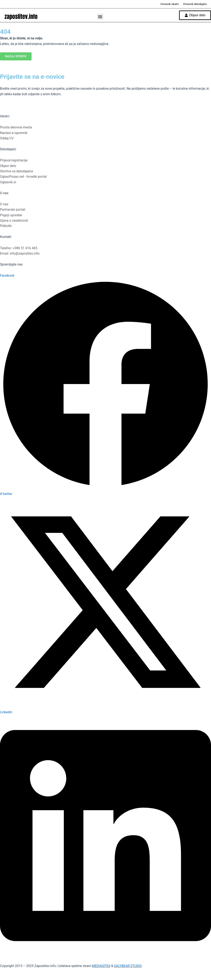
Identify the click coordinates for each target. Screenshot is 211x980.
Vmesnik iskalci (170, 4)
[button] (100, 17)
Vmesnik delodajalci (195, 4)
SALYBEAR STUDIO (128, 966)
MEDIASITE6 (101, 966)
